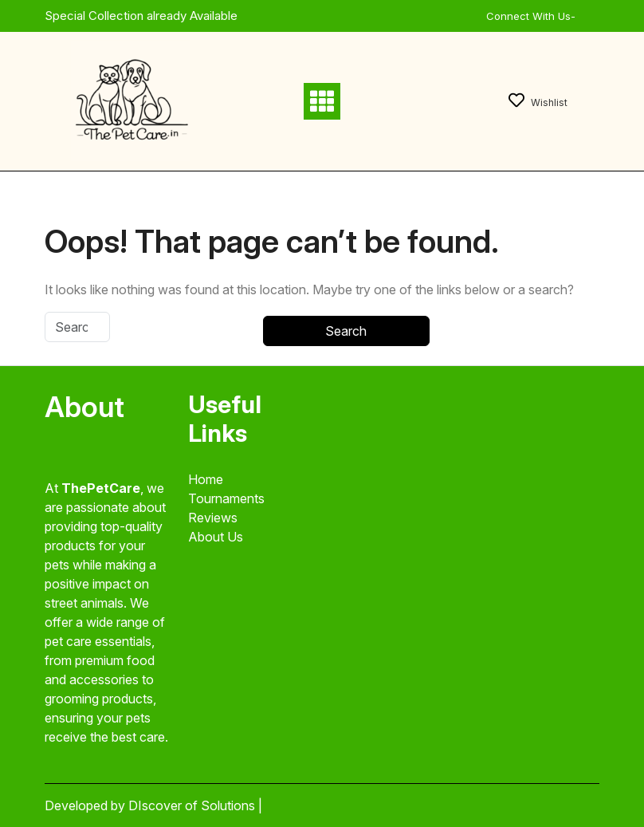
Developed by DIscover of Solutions (151, 805)
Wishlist (538, 102)
